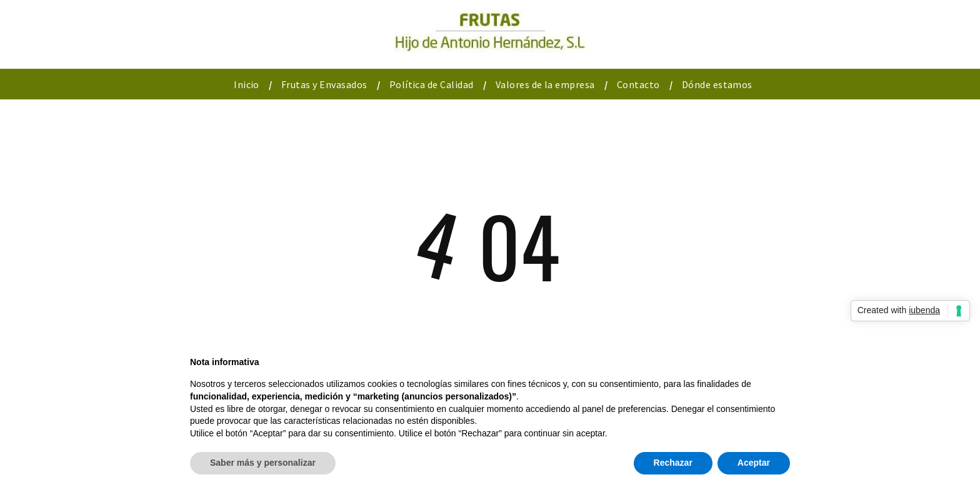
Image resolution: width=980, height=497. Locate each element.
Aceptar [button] (754, 463)
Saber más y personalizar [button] (263, 463)
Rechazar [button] (673, 463)
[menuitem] (248, 84)
